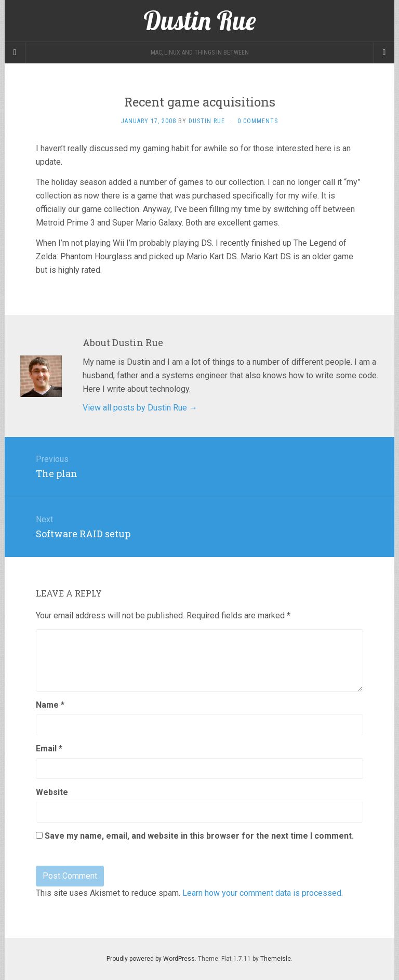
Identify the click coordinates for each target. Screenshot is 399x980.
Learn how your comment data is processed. (263, 893)
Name (50, 705)
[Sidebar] (15, 52)
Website (52, 792)
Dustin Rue (207, 121)
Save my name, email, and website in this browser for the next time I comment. (199, 836)
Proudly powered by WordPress (151, 959)
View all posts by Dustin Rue (140, 408)
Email (49, 749)
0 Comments (258, 121)
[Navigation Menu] (384, 52)
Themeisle (276, 959)
